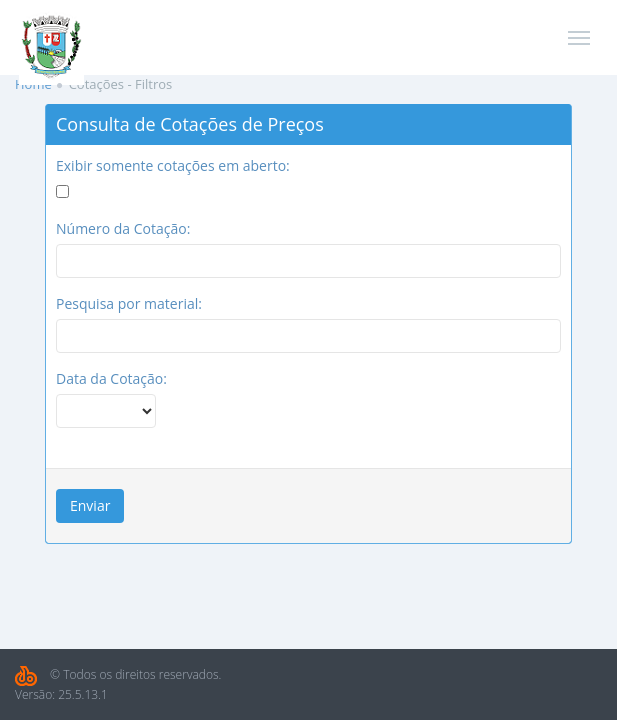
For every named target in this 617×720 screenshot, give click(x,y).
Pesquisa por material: (129, 303)
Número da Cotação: (123, 228)
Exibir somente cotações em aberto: (173, 165)
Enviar (90, 505)
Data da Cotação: (111, 378)
